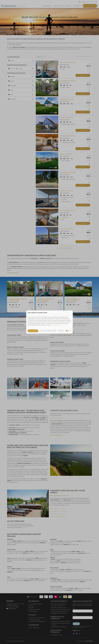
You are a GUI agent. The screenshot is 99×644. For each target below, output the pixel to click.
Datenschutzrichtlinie (56, 325)
